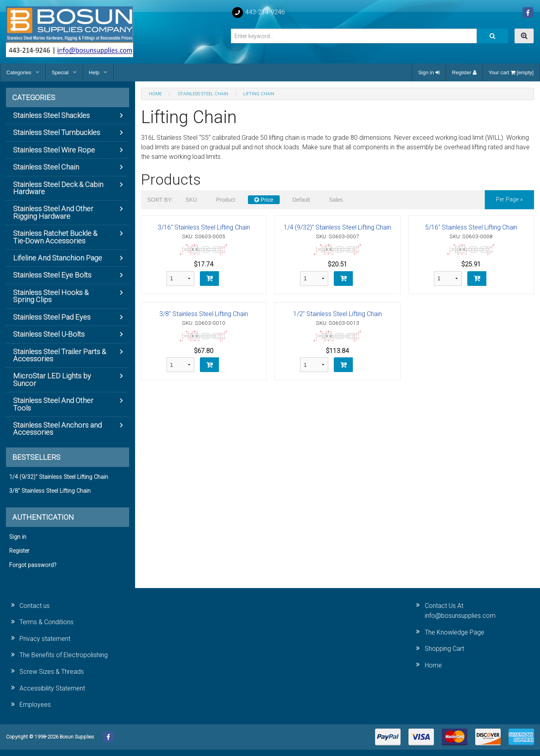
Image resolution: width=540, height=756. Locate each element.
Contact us (35, 606)
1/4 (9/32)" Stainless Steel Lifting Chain (337, 227)
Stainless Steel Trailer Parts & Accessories (60, 355)
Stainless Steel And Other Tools (53, 404)
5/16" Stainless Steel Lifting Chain (471, 227)
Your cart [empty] (511, 72)
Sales (336, 200)
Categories (19, 72)
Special (60, 72)
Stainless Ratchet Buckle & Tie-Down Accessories (55, 237)
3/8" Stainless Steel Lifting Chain (204, 314)
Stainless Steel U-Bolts (49, 334)
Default (301, 200)
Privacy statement (45, 639)
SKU (191, 200)
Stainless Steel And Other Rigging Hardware (53, 212)
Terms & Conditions (46, 622)
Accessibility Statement (52, 688)
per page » (509, 200)
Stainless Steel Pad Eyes (52, 317)
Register (464, 72)
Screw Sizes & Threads (52, 672)
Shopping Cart (444, 649)
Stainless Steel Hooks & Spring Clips (51, 296)
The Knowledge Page (455, 632)
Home (433, 665)
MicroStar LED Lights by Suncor (52, 379)
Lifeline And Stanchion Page (58, 258)
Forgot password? (33, 565)
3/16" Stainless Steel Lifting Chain (204, 227)
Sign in (429, 72)
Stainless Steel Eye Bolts (52, 275)
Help (94, 72)
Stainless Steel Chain (46, 167)
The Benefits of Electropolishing (64, 655)
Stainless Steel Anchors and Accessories (57, 429)
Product (226, 200)
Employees (35, 705)
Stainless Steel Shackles (51, 115)
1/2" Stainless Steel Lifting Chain (338, 314)
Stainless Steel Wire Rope (54, 150)
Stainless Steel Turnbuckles (57, 132)
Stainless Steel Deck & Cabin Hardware (58, 188)
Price (264, 200)
